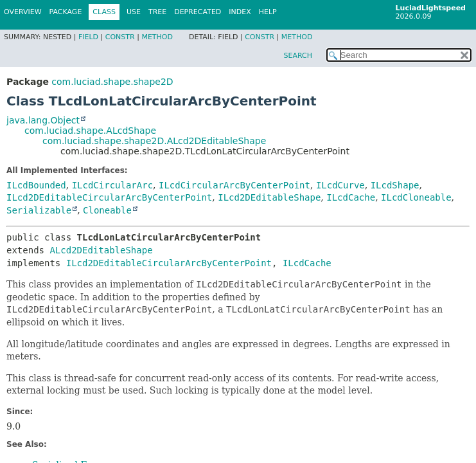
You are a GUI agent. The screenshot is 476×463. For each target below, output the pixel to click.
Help (268, 12)
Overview (23, 12)
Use (134, 12)
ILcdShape (395, 185)
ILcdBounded (36, 185)
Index (240, 12)
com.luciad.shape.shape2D (112, 82)
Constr (120, 37)
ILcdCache (351, 197)
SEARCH (298, 56)
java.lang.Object (43, 120)
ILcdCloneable (416, 197)
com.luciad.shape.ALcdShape (90, 131)
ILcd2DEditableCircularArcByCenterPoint (109, 197)
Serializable (39, 210)
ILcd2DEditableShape (269, 197)
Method (157, 37)
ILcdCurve (340, 185)
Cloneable (107, 210)
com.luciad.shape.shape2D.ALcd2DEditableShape (154, 141)
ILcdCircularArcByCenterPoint (234, 185)
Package (66, 12)
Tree (157, 12)
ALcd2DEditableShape (101, 250)
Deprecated (198, 12)
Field (88, 37)
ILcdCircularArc (112, 185)
